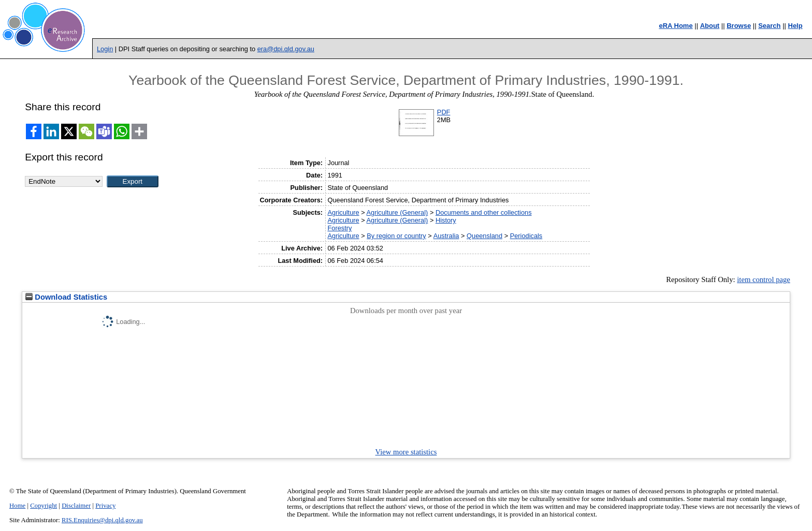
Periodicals (526, 236)
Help (795, 26)
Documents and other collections (484, 212)
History (446, 220)
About (710, 26)
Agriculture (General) (397, 212)
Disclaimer (76, 506)
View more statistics (406, 452)
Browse (739, 26)
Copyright (44, 506)
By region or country (396, 236)
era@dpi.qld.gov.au (286, 49)
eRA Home (676, 26)
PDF (444, 112)
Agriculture (343, 212)
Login (105, 49)
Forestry (339, 228)
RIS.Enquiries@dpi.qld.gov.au (102, 520)
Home (17, 506)
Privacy (105, 506)
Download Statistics (66, 297)
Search (769, 26)
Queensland (484, 236)
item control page (764, 279)
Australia (446, 236)
